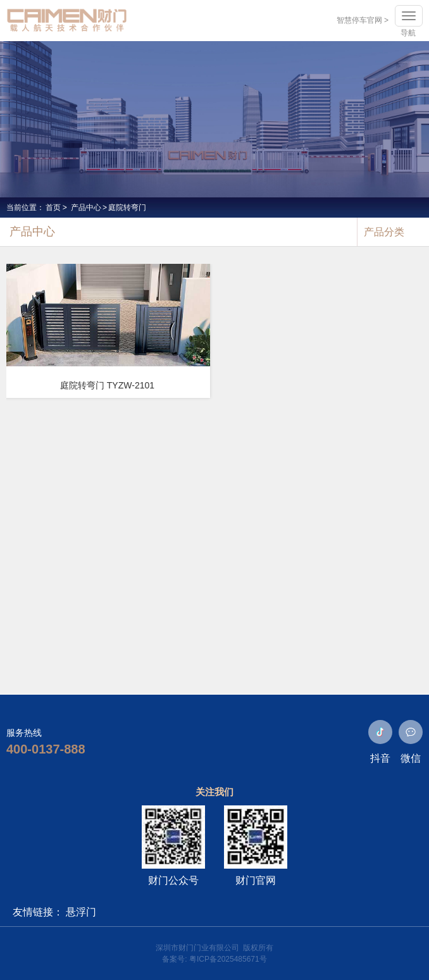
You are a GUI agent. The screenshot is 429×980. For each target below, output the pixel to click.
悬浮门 (81, 912)
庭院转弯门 (127, 208)
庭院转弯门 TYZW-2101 (107, 385)
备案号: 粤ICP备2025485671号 (214, 959)
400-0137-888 (46, 749)
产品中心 (86, 208)
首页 (53, 208)
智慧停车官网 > (363, 20)
